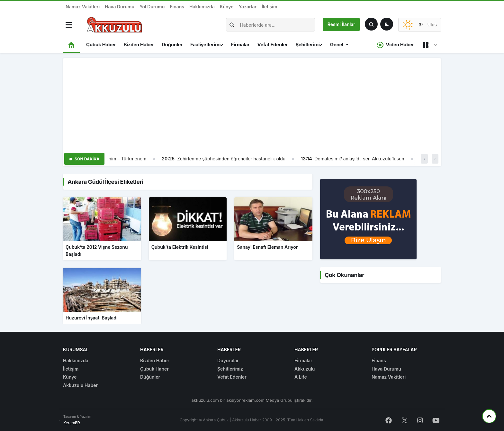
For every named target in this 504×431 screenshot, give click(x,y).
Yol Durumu (152, 7)
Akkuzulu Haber (80, 385)
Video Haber (396, 45)
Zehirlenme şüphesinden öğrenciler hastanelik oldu (231, 159)
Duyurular (228, 360)
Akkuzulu (305, 369)
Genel (337, 45)
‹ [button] (424, 159)
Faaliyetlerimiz (207, 45)
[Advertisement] (252, 103)
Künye (227, 7)
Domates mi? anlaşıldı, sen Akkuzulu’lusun (359, 159)
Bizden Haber (139, 45)
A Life (301, 377)
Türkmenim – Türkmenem (119, 159)
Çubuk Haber (101, 45)
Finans (177, 7)
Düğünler (172, 45)
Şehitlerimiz (309, 45)
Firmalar (240, 45)
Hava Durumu (120, 7)
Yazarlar (248, 7)
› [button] (435, 159)
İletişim (269, 7)
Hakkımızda (202, 7)
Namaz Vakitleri (83, 7)
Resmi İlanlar (341, 24)
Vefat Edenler (272, 45)
